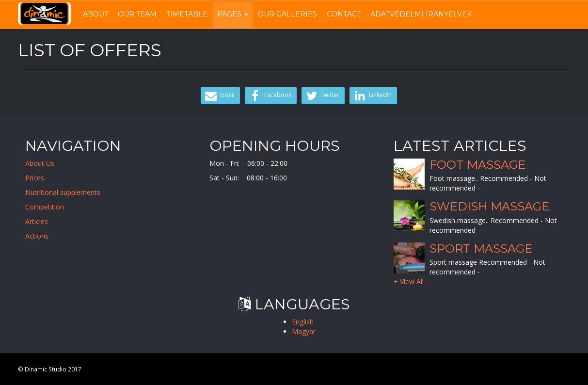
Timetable (187, 14)
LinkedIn (372, 96)
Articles (42, 221)
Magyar (304, 331)
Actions (43, 236)
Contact (344, 14)
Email (219, 96)
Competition (50, 207)
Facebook (270, 96)
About (95, 14)
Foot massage (477, 164)
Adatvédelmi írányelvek (421, 14)
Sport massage (481, 247)
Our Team (137, 14)
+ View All (411, 279)
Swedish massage (489, 206)
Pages (233, 14)
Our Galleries (287, 14)
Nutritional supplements (69, 192)
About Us (46, 163)
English (303, 322)
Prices (40, 178)
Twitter (322, 96)
